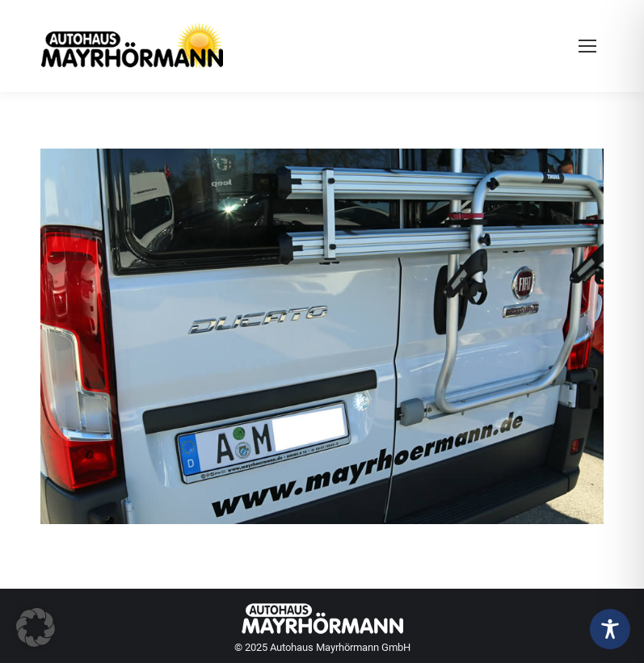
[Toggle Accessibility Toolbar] (610, 629)
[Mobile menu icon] (587, 46)
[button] (36, 627)
